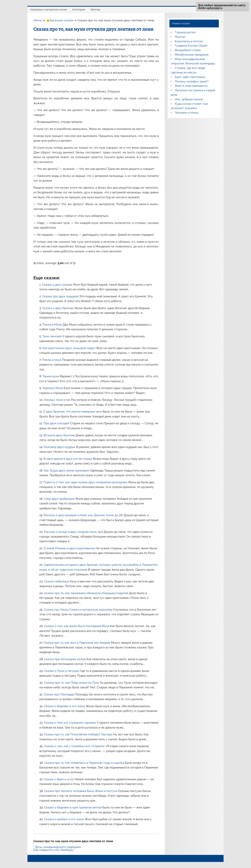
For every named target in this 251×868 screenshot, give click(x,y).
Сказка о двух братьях (58, 308)
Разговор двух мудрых (60, 447)
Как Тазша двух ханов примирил (67, 471)
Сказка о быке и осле (59, 779)
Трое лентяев (52, 336)
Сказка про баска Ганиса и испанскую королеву (79, 610)
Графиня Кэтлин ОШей (191, 46)
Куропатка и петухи (189, 41)
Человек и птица (187, 113)
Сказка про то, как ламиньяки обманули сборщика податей (86, 593)
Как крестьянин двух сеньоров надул (69, 348)
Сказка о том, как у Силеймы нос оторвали (75, 746)
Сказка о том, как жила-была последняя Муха (77, 626)
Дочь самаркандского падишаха (58, 847)
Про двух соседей (57, 423)
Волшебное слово (188, 50)
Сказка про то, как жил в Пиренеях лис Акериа (77, 643)
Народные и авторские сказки (49, 10)
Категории (79, 10)
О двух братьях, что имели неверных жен (73, 412)
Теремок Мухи (53, 388)
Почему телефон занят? (192, 81)
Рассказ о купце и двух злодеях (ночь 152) (74, 532)
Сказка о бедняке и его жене (65, 706)
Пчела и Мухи (52, 325)
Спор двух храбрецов (60, 499)
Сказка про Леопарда (59, 694)
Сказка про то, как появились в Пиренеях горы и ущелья (85, 763)
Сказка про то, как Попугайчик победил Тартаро (79, 734)
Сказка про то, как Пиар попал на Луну (72, 683)
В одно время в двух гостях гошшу (68, 459)
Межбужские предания (192, 55)
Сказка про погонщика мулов (65, 659)
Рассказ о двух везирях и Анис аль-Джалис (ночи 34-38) (84, 515)
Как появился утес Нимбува (53, 850)
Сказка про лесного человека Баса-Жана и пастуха (81, 791)
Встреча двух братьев (60, 435)
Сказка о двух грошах (58, 285)
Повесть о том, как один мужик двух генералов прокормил (86, 482)
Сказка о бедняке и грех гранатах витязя (73, 807)
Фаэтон (180, 37)
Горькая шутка (185, 32)
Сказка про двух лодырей (61, 296)
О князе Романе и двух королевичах (70, 548)
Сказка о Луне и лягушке (62, 671)
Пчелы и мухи (52, 360)
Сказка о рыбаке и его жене (64, 819)
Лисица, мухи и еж (57, 400)
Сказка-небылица (57, 581)
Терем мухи (51, 376)
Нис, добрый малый (189, 99)
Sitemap (95, 10)
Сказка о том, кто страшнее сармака (70, 723)
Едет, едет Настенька (190, 77)
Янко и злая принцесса (191, 86)
